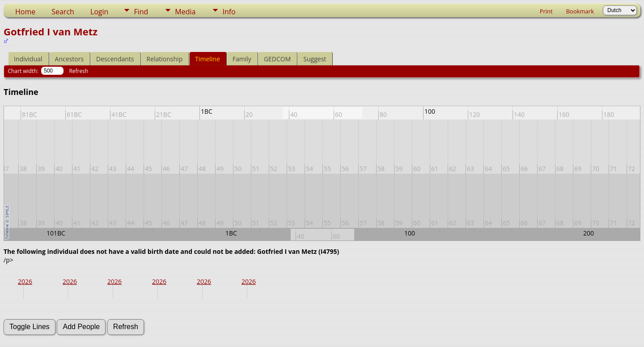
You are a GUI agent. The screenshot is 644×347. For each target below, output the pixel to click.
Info (229, 12)
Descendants (115, 59)
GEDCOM (277, 59)
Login (100, 12)
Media (185, 12)
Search (63, 12)
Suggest (315, 59)
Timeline (208, 59)
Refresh (78, 71)
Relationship (165, 59)
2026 (25, 281)
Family (242, 59)
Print (546, 11)
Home (25, 12)
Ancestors (69, 59)
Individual (28, 59)
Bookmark (580, 11)
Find (141, 12)
